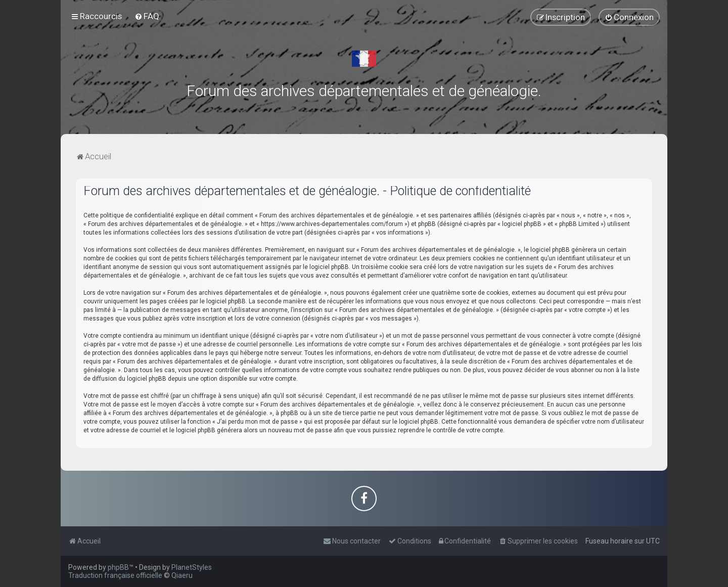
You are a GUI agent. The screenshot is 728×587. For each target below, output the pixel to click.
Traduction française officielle (115, 575)
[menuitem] (147, 16)
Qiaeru (182, 575)
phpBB (118, 567)
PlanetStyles (192, 567)
